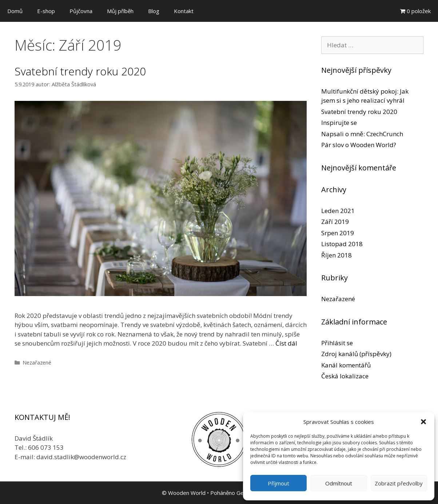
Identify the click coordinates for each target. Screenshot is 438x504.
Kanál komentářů (346, 365)
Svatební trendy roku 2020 (80, 71)
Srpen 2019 (338, 233)
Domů (15, 11)
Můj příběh (120, 11)
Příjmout (278, 483)
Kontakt (184, 11)
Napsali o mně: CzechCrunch (362, 134)
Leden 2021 (338, 211)
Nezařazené (37, 363)
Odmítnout (339, 483)
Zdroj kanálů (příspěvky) (356, 354)
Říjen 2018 (337, 255)
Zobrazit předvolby (399, 483)
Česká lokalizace (345, 376)
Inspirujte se (339, 123)
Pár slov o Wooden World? (359, 145)
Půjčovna (81, 11)
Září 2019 (335, 222)
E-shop (46, 11)
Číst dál (286, 343)
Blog (154, 11)
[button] (423, 422)
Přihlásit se (337, 343)
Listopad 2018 (342, 244)
